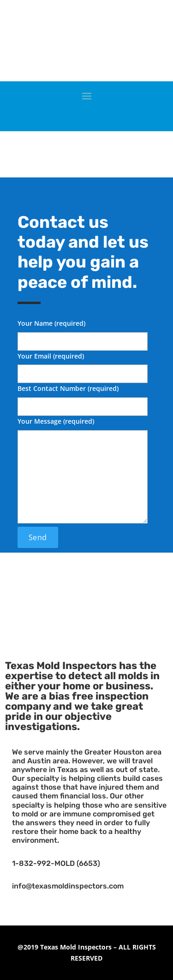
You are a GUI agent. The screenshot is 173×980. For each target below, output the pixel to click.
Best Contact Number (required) (83, 397)
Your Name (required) (83, 332)
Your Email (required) (83, 365)
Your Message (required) (83, 471)
